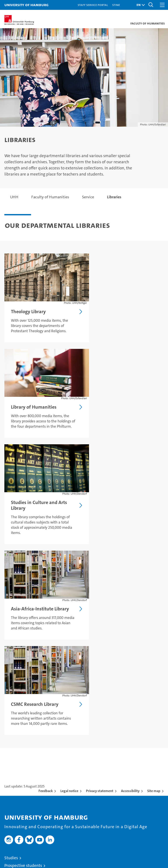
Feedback (46, 597)
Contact (11, 782)
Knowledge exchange (24, 726)
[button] (140, 5)
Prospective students (23, 671)
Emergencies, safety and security (34, 805)
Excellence (14, 750)
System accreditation (157, 837)
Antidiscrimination (21, 813)
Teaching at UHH (19, 703)
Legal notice (69, 597)
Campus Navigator (21, 790)
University (14, 742)
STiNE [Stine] (116, 5)
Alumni (11, 765)
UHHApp (12, 797)
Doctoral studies (19, 711)
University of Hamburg (26, 5)
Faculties (12, 758)
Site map (154, 597)
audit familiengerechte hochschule (108, 839)
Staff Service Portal (93, 5)
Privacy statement (100, 597)
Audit (122, 835)
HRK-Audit (138, 837)
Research (13, 695)
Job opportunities (20, 718)
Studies (11, 664)
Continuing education (24, 679)
